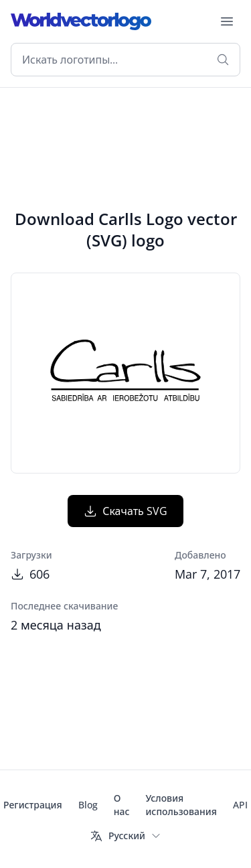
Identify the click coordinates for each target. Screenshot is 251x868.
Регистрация (33, 805)
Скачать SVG (125, 511)
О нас (122, 805)
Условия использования (181, 805)
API (240, 805)
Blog (88, 805)
